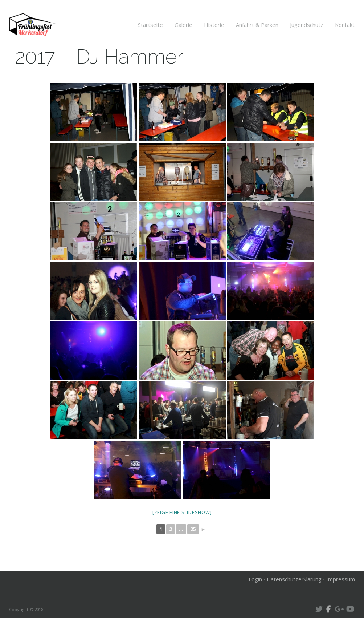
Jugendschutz (307, 25)
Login (255, 600)
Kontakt (345, 25)
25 (193, 551)
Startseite (150, 25)
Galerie (183, 25)
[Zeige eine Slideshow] (182, 534)
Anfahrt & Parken (257, 25)
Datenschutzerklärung (294, 600)
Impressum (341, 600)
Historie (214, 25)
